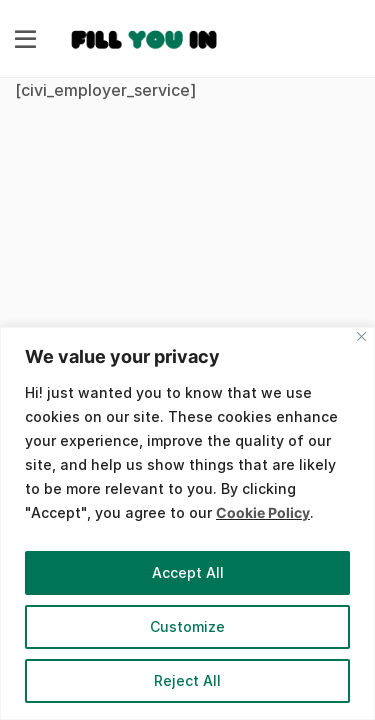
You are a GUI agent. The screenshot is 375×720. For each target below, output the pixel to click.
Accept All (188, 572)
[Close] (361, 336)
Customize (187, 626)
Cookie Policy (263, 512)
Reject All (187, 680)
